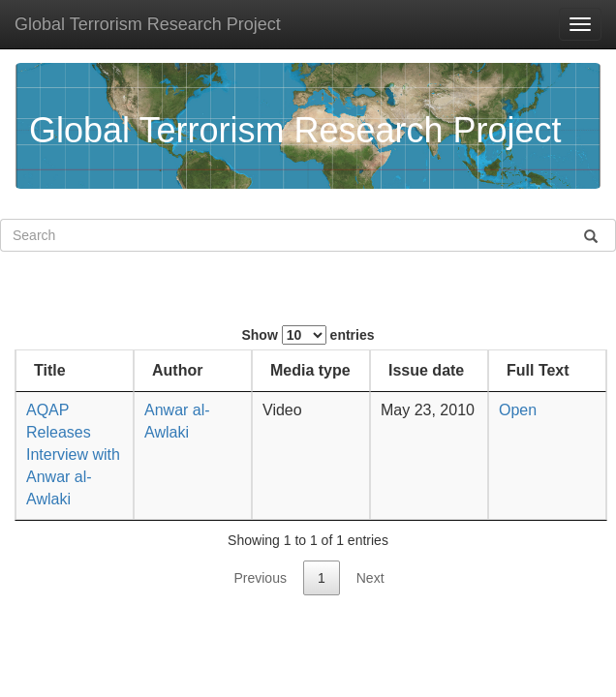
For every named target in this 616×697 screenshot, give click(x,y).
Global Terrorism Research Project (148, 24)
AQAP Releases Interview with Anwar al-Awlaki (73, 454)
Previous (260, 578)
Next (370, 578)
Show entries (308, 335)
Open (515, 410)
